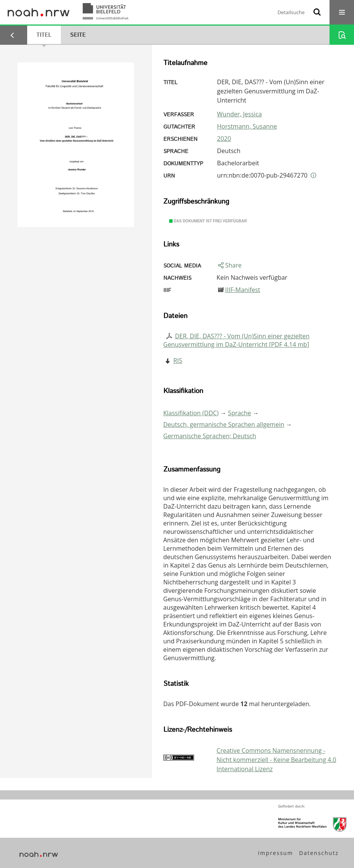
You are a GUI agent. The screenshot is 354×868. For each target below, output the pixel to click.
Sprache (240, 413)
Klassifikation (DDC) (191, 413)
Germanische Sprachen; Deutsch (210, 436)
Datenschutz (319, 853)
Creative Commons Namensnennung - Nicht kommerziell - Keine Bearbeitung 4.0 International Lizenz (277, 760)
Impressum (276, 853)
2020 (224, 139)
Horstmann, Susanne (247, 126)
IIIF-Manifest (243, 290)
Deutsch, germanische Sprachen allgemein (224, 424)
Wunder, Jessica (239, 114)
